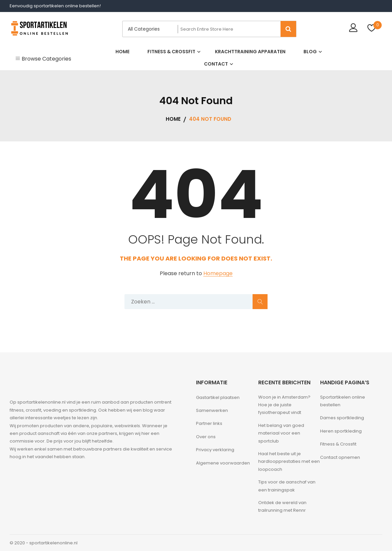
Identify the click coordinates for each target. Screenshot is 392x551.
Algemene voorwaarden (223, 463)
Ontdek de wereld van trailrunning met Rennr (282, 506)
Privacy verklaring (215, 450)
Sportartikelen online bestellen (343, 401)
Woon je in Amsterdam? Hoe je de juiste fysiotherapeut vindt (284, 405)
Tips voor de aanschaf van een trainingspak (287, 486)
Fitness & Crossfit (338, 444)
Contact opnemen (340, 457)
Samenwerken (212, 410)
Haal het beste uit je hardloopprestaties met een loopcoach (289, 461)
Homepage (218, 274)
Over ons (206, 437)
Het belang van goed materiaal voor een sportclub (281, 433)
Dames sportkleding (342, 418)
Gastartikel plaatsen (218, 397)
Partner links (209, 423)
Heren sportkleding (341, 431)
